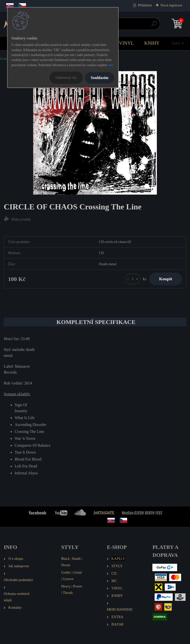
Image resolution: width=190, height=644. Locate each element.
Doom (66, 565)
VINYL (126, 43)
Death (76, 559)
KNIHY (152, 43)
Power (78, 586)
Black (66, 559)
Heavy (66, 586)
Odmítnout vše (66, 78)
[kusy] (133, 279)
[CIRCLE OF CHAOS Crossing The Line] (95, 133)
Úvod (3, 59)
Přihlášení (145, 5)
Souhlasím (100, 78)
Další (176, 43)
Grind (78, 572)
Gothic (66, 572)
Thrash (68, 593)
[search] (154, 26)
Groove (68, 579)
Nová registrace (171, 5)
